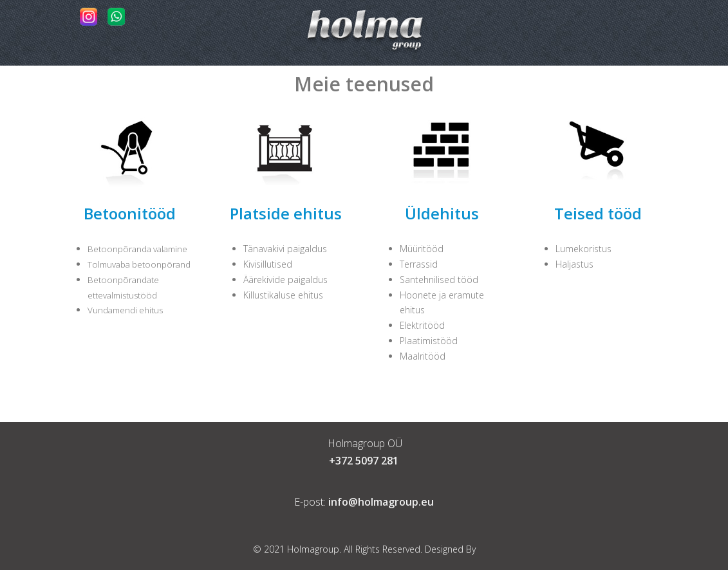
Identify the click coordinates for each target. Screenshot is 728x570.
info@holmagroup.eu (381, 502)
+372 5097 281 (364, 461)
